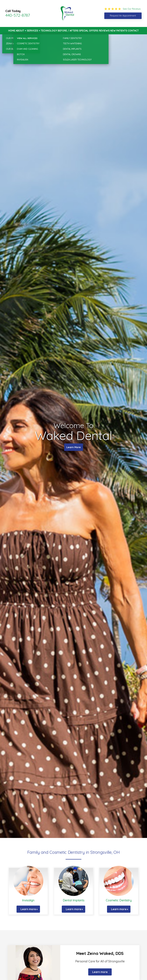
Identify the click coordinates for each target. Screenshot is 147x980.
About (20, 31)
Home (12, 31)
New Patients (119, 31)
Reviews (104, 31)
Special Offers (89, 31)
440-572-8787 (18, 15)
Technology (49, 31)
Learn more (28, 909)
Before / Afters (68, 31)
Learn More (74, 448)
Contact (133, 31)
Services (32, 31)
